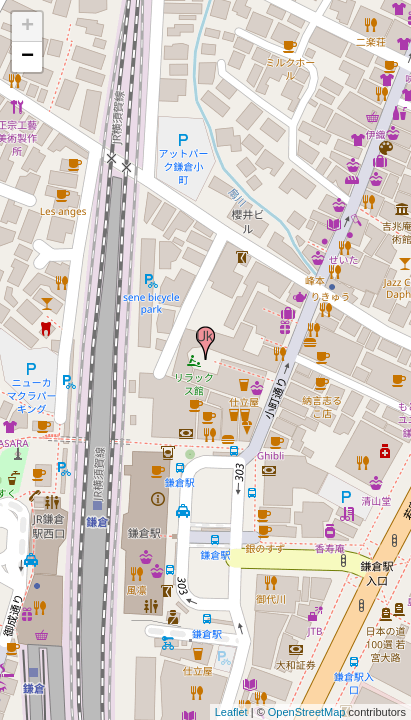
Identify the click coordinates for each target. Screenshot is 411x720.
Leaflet (231, 712)
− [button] (27, 57)
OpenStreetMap (307, 712)
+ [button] (27, 27)
